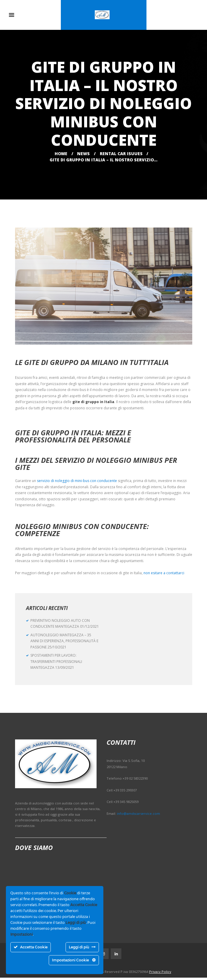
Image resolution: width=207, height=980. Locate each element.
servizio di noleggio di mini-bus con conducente (77, 481)
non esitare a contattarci (164, 573)
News (83, 154)
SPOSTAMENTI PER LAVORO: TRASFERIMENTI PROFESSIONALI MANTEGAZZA (56, 661)
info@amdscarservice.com (138, 813)
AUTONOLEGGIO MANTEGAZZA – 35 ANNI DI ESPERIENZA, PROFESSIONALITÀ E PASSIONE (64, 641)
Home (61, 154)
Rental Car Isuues (121, 154)
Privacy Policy (160, 974)
